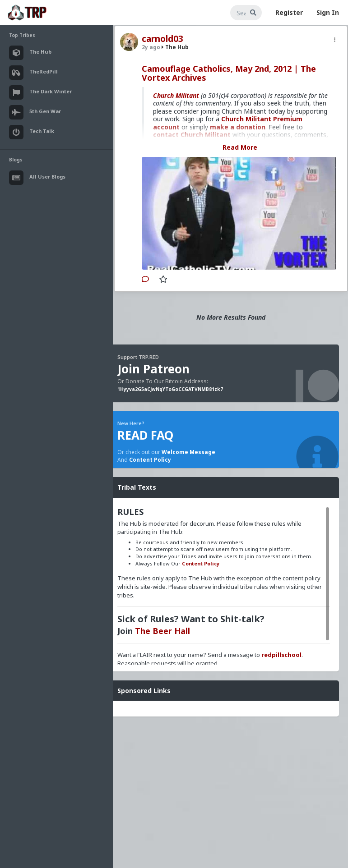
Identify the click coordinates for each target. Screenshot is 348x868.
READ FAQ (145, 435)
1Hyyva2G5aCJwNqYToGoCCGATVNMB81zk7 (170, 389)
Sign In (328, 12)
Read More (240, 147)
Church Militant (176, 95)
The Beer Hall (162, 631)
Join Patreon (153, 369)
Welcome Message (188, 452)
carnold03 (162, 39)
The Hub (175, 47)
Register (289, 12)
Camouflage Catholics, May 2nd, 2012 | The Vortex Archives (229, 73)
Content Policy (150, 460)
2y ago (151, 47)
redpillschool (281, 655)
